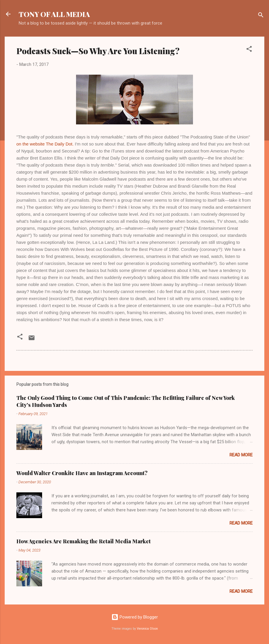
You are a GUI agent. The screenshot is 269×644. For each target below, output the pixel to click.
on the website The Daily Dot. (45, 144)
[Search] (261, 16)
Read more (241, 455)
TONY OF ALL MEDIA (54, 14)
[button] (249, 50)
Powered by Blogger (135, 617)
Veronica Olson (147, 629)
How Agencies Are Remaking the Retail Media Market (83, 541)
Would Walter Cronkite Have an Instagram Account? (82, 473)
